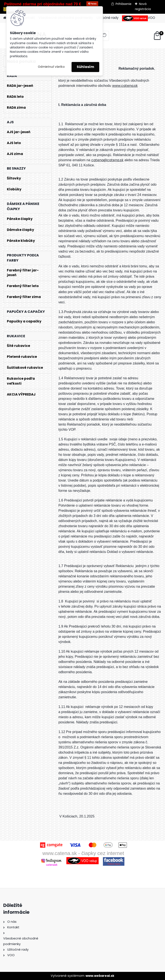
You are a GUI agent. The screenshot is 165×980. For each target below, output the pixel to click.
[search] (104, 37)
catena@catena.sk (107, 160)
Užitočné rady (108, 18)
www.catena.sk (125, 86)
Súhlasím (85, 67)
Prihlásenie (124, 4)
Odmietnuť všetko (51, 67)
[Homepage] (5, 18)
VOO (139, 18)
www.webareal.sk (100, 976)
